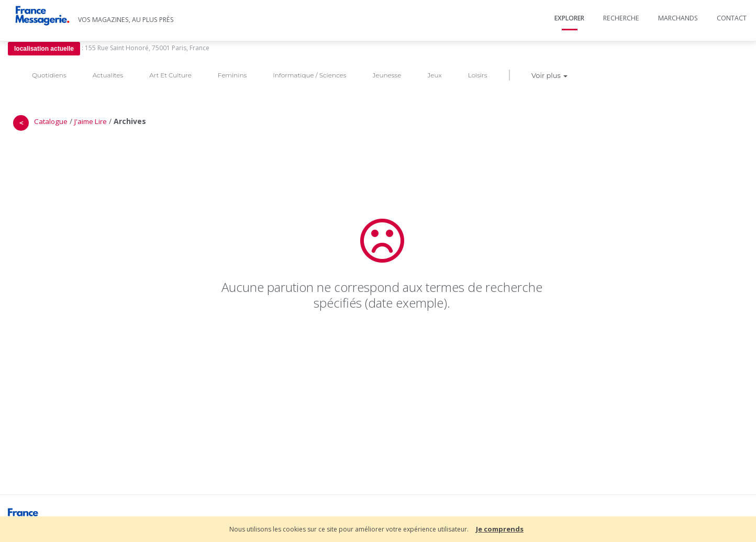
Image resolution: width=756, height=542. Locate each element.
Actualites (108, 75)
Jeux (434, 75)
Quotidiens (49, 75)
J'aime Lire (91, 121)
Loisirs (478, 75)
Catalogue (51, 121)
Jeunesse (387, 75)
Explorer (569, 18)
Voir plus (549, 75)
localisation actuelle (44, 49)
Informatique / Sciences (309, 75)
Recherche (621, 18)
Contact (732, 18)
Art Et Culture (170, 75)
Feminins (232, 75)
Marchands (678, 18)
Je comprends (500, 529)
